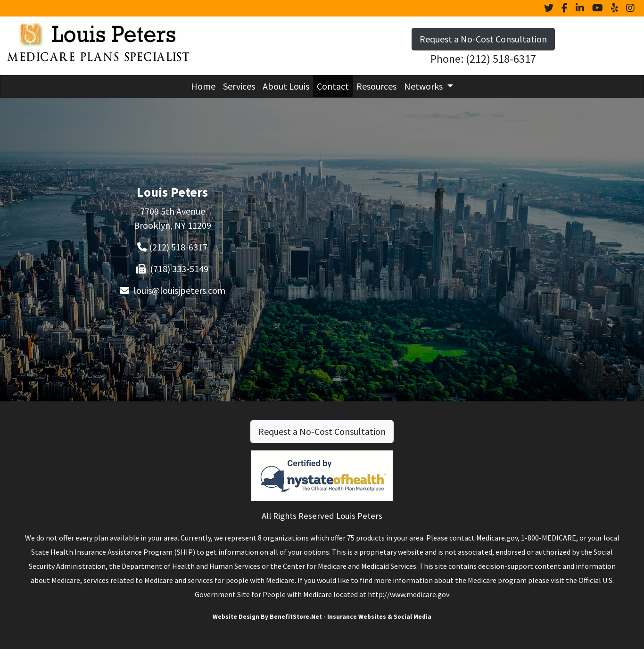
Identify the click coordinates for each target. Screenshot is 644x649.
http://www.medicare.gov (409, 594)
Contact (333, 86)
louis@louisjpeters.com (179, 290)
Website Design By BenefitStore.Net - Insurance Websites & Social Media (322, 617)
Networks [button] (424, 86)
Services (239, 86)
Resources (376, 86)
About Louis (286, 86)
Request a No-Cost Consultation (483, 39)
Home (203, 86)
